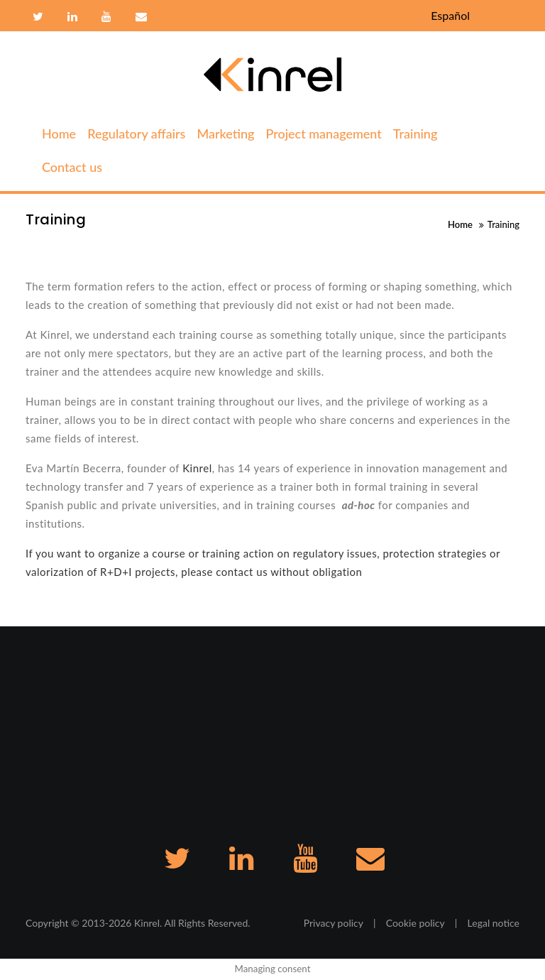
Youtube (106, 17)
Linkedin (72, 17)
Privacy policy (334, 923)
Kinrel (197, 468)
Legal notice (494, 923)
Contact (139, 17)
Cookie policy (415, 923)
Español (450, 15)
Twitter (38, 17)
